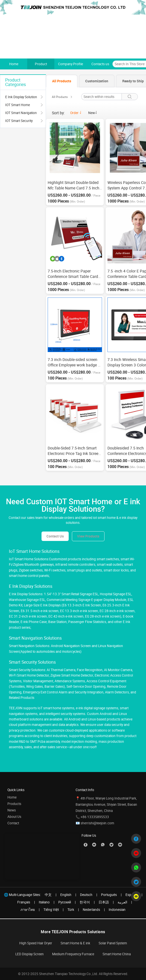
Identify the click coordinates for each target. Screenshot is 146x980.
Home (12, 797)
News (12, 810)
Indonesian (117, 910)
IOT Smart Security (19, 121)
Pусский (65, 902)
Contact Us (55, 536)
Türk (71, 910)
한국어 (85, 902)
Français (24, 902)
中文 (48, 895)
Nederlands (91, 910)
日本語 (104, 902)
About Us (14, 817)
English (66, 895)
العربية (122, 902)
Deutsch (86, 895)
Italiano (44, 902)
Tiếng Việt (51, 910)
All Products (60, 97)
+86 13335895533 (95, 817)
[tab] (62, 81)
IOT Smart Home (18, 105)
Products (14, 804)
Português (109, 895)
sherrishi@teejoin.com (97, 823)
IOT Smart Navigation (21, 113)
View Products (88, 536)
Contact (13, 823)
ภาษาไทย (28, 910)
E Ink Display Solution (21, 97)
